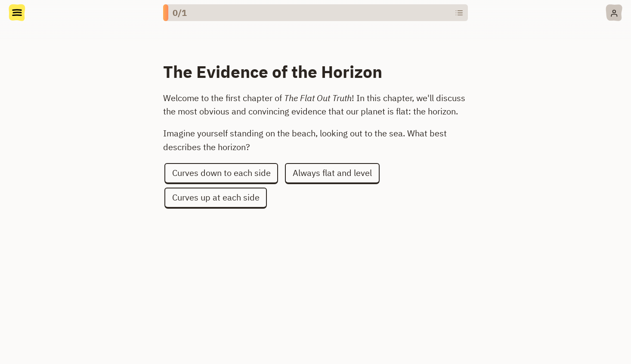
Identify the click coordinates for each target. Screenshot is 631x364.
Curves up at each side (216, 197)
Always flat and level (332, 173)
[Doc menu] (17, 14)
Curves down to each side (221, 173)
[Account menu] (614, 13)
